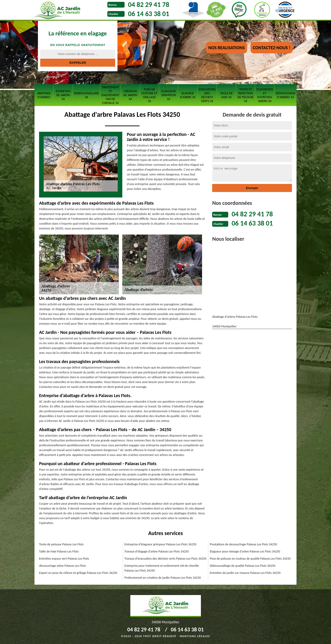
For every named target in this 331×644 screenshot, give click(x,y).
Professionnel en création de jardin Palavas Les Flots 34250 (163, 578)
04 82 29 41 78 (149, 4)
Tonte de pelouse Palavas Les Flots (61, 544)
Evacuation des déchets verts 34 (207, 95)
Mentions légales (195, 636)
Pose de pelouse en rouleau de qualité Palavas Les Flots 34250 (250, 559)
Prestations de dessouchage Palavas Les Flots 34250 (244, 544)
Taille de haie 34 (227, 95)
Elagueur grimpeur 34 (169, 95)
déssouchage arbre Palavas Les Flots (63, 566)
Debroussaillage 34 (87, 95)
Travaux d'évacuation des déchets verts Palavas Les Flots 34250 (165, 559)
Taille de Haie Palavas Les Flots (59, 551)
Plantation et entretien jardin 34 (265, 95)
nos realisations (227, 48)
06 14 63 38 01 (149, 14)
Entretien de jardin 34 (63, 95)
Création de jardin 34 (130, 95)
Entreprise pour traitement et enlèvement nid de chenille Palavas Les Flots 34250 (162, 568)
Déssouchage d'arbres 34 (285, 95)
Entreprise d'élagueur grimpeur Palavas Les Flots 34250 (160, 544)
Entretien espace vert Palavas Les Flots (64, 559)
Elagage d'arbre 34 (188, 95)
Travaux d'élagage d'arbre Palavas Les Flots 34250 (157, 551)
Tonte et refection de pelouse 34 (245, 95)
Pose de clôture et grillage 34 (149, 95)
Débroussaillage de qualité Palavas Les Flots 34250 (243, 566)
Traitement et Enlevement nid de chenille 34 (110, 95)
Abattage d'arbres (44, 95)
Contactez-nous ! (272, 48)
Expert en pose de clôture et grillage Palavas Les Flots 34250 (78, 573)
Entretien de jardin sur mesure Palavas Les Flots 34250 (245, 573)
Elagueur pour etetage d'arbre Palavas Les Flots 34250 (245, 551)
